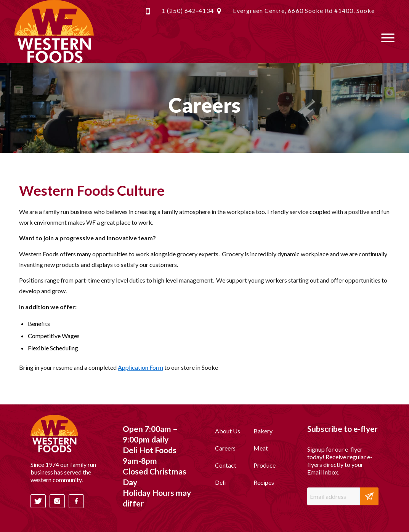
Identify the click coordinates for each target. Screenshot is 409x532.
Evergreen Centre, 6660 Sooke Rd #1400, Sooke (304, 10)
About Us (228, 431)
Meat (261, 448)
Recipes (264, 482)
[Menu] (385, 37)
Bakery (263, 431)
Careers (225, 448)
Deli (220, 482)
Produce (265, 465)
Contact (226, 465)
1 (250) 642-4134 (188, 10)
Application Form (140, 367)
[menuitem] (385, 37)
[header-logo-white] (54, 31)
